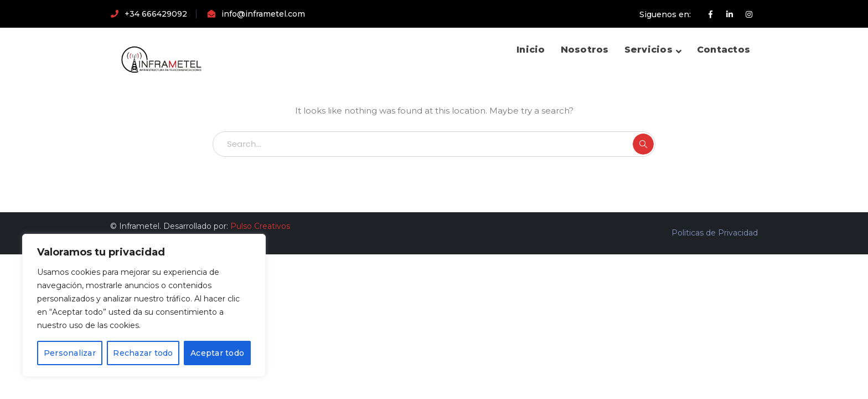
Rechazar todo (143, 353)
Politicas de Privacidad (715, 233)
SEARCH (643, 144)
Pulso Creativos (260, 226)
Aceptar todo (217, 353)
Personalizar (70, 353)
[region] (144, 305)
